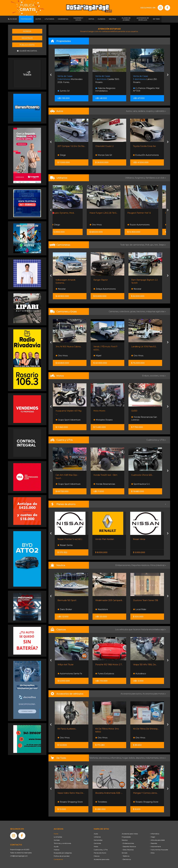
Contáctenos (58, 859)
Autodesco (140, 674)
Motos (96, 847)
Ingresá (27, 31)
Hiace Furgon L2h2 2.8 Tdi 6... (109, 213)
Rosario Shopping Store (70, 802)
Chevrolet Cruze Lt (142, 146)
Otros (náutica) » (158, 565)
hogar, (126, 758)
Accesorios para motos (153, 694)
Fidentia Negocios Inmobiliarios (143, 90)
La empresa (58, 837)
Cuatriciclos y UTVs (101, 850)
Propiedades (126, 837)
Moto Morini (101, 411)
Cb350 (136, 411)
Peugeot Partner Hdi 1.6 (145, 213)
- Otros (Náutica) (128, 850)
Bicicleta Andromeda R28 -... (109, 793)
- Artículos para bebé (157, 840)
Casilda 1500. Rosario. (145, 79)
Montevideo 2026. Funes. (108, 79)
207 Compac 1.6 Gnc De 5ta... (109, 146)
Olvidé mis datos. (27, 51)
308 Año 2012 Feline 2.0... (70, 146)
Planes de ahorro (100, 853)
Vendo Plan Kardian (105, 539)
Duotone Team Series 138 (146, 600)
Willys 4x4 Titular (66, 665)
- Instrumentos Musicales (159, 850)
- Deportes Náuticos (129, 847)
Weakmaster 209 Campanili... (109, 600)
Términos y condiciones (62, 843)
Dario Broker (65, 609)
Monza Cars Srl (141, 155)
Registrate (27, 38)
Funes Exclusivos (105, 674)
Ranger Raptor (103, 280)
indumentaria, (153, 758)
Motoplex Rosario (105, 420)
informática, (116, 758)
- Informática (154, 834)
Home (56, 834)
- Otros (152, 853)
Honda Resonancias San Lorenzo (146, 418)
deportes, (141, 758)
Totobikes (101, 802)
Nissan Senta (65, 545)
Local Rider (140, 609)
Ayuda (56, 847)
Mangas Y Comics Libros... (146, 793)
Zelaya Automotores (106, 289)
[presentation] (51, 75)
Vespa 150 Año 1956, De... (145, 665)
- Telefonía (126, 856)
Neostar (63, 289)
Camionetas (98, 840)
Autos (96, 834)
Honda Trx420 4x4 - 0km (107, 475)
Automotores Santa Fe (70, 155)
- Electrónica (126, 859)
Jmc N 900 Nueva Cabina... (71, 347)
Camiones (97, 843)
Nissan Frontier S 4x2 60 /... (70, 539)
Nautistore (102, 609)
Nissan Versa (139, 539)
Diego (99, 155)
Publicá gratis (27, 45)
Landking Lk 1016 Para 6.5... (146, 347)
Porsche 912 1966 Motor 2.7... (109, 665)
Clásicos (97, 856)
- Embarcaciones (128, 843)
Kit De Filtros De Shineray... (146, 729)
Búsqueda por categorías (63, 853)
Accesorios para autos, (132, 694)
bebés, (132, 758)
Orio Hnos (101, 225)
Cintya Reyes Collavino (70, 91)
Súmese (57, 840)
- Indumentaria (155, 847)
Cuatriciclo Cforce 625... (144, 475)
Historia (57, 850)
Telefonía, (94, 758)
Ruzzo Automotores (144, 225)
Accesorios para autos (102, 859)
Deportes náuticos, (141, 565)
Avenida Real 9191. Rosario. (71, 79)
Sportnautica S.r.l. (143, 484)
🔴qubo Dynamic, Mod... (69, 213)
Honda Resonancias (106, 484)
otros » (163, 758)
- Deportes (153, 843)
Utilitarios (97, 837)
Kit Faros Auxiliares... (67, 729)
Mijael (99, 356)
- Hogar (152, 837)
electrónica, (105, 758)
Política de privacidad (62, 856)
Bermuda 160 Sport (67, 600)
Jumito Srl (101, 91)
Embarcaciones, (123, 565)
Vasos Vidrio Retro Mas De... (71, 793)
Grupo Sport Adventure (70, 420)
